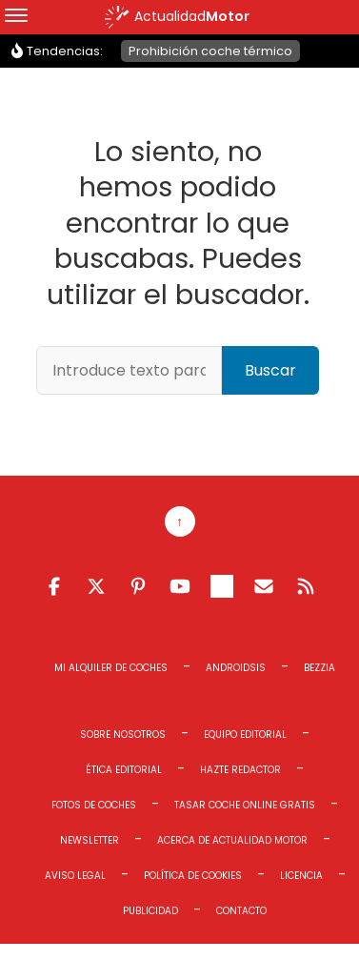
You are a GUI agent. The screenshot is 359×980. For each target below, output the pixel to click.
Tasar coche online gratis (245, 805)
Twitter (96, 586)
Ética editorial (124, 770)
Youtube (180, 586)
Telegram (222, 586)
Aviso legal (75, 876)
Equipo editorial (245, 735)
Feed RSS (306, 586)
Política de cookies (193, 876)
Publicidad (150, 911)
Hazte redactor (240, 770)
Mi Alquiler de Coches (111, 668)
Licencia (301, 876)
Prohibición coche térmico (210, 51)
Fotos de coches (94, 805)
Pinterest (138, 586)
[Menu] (16, 17)
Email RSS (264, 586)
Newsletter (90, 840)
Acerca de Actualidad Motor (232, 840)
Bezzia (319, 668)
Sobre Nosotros (123, 735)
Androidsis (236, 668)
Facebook (54, 586)
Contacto (241, 911)
